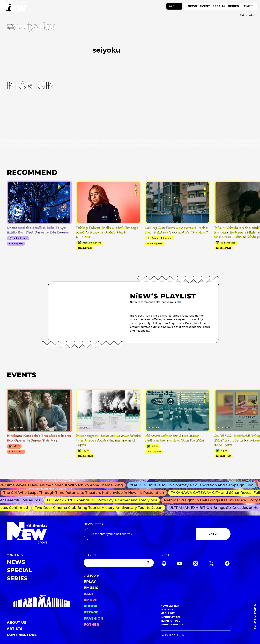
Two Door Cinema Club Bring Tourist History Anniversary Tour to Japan (100, 508)
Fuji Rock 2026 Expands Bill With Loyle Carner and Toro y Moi (104, 500)
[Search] (119, 563)
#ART (89, 594)
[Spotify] (164, 564)
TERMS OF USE (170, 621)
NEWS (192, 6)
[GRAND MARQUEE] (42, 601)
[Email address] (140, 534)
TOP (242, 15)
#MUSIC (91, 588)
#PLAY (90, 582)
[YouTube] (180, 564)
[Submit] (149, 563)
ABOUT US (17, 622)
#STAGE (91, 612)
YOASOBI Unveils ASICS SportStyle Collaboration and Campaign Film (195, 485)
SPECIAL (219, 6)
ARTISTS (15, 629)
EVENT (205, 6)
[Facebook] (227, 564)
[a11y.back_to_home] (14, 7)
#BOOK (91, 606)
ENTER (214, 534)
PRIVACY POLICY (172, 625)
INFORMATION (170, 617)
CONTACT (167, 610)
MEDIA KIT (168, 613)
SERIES (233, 6)
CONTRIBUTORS (22, 635)
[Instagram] (196, 564)
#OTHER (91, 625)
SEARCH (90, 555)
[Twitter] (211, 564)
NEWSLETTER (94, 524)
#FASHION (94, 618)
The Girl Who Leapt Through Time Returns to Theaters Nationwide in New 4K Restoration (86, 493)
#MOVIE (91, 600)
